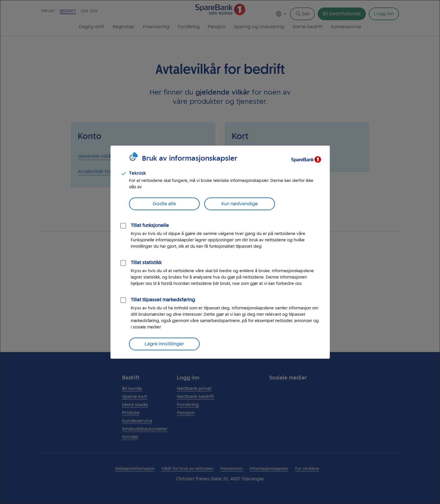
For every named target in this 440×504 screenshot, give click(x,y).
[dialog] (220, 252)
